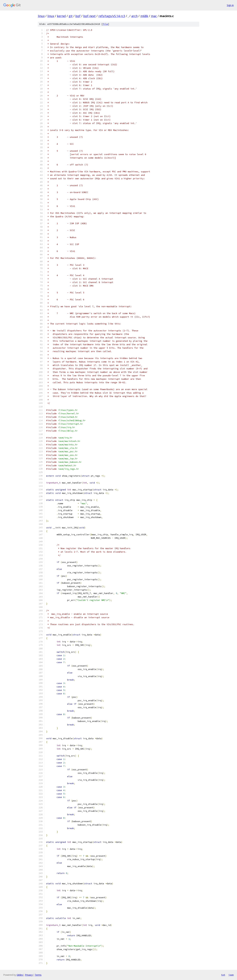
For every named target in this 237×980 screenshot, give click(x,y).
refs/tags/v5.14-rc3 (112, 16)
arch (134, 16)
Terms (38, 975)
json (231, 975)
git (71, 16)
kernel (61, 16)
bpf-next (89, 16)
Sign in (230, 5)
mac (154, 16)
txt (223, 975)
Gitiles (20, 975)
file (105, 24)
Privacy (29, 975)
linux (41, 16)
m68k (144, 16)
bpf (78, 16)
